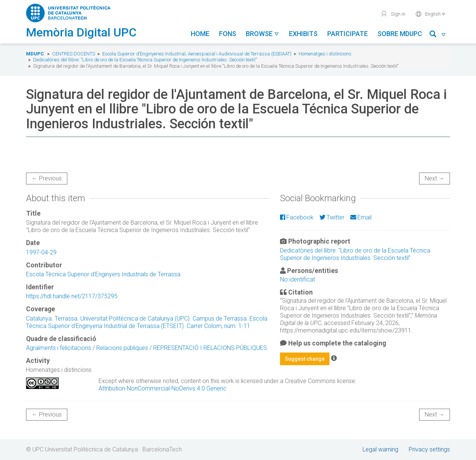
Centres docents (74, 54)
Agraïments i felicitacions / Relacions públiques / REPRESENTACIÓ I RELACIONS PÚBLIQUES (147, 348)
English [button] (430, 14)
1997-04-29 (41, 252)
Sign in (393, 14)
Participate (348, 34)
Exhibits (303, 34)
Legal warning (380, 449)
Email (361, 217)
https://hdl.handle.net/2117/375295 (72, 296)
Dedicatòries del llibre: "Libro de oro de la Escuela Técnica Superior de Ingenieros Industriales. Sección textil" (145, 60)
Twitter (332, 217)
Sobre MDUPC (400, 34)
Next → (435, 178)
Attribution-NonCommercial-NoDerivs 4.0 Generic (163, 388)
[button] (438, 35)
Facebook (297, 217)
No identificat (297, 279)
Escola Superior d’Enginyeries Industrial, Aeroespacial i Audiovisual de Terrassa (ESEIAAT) (197, 54)
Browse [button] (263, 34)
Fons (228, 34)
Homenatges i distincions (325, 54)
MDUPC (35, 54)
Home (200, 34)
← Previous (47, 178)
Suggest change (305, 359)
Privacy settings (429, 449)
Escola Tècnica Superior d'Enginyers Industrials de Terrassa (103, 274)
